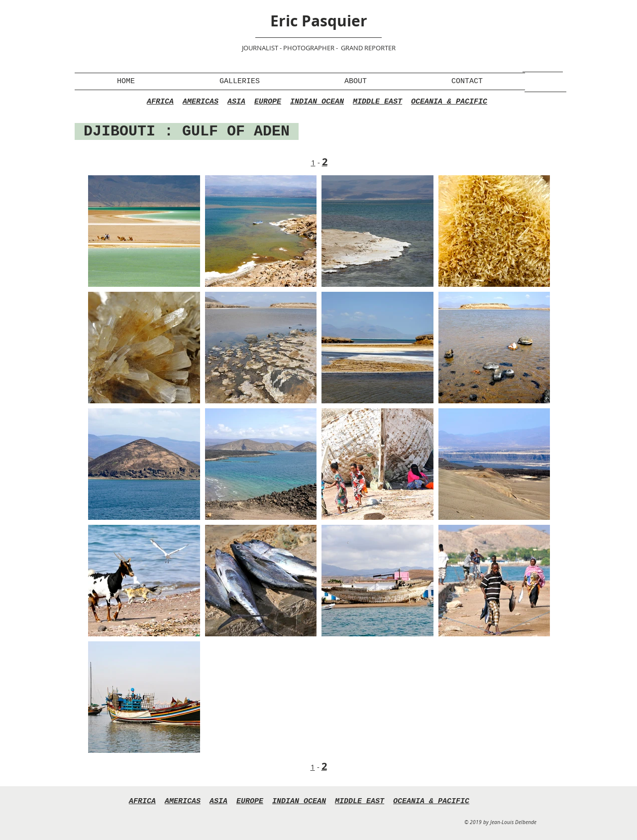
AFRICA (160, 102)
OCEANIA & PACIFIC (449, 102)
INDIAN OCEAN (317, 102)
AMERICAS (201, 102)
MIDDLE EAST (377, 102)
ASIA (236, 102)
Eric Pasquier (319, 21)
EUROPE (268, 102)
